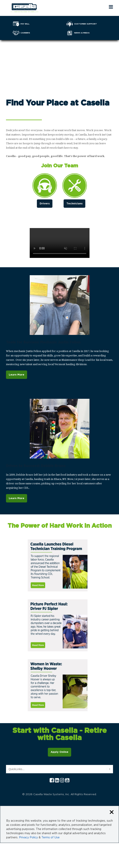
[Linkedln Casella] (57, 781)
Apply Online (59, 752)
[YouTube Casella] (67, 781)
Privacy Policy (28, 838)
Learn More (17, 375)
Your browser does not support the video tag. (60, 59)
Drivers (45, 204)
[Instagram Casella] (62, 781)
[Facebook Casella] (52, 781)
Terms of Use (51, 838)
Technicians (74, 204)
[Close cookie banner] (112, 812)
